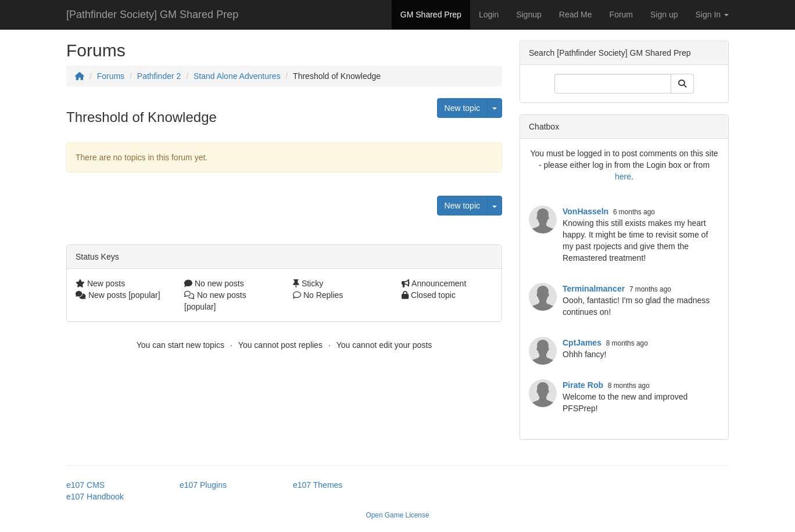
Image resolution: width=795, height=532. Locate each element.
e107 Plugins (203, 485)
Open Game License (397, 515)
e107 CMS (85, 485)
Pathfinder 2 (159, 76)
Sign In (712, 15)
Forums (111, 76)
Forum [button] (621, 15)
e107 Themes (318, 485)
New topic (462, 108)
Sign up (664, 15)
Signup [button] (529, 15)
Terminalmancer (594, 289)
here (623, 177)
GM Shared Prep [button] (431, 15)
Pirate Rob (583, 385)
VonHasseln (585, 211)
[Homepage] (80, 76)
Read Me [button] (576, 15)
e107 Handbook (95, 497)
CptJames (582, 343)
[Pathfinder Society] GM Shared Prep (152, 15)
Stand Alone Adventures (237, 76)
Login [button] (489, 15)
